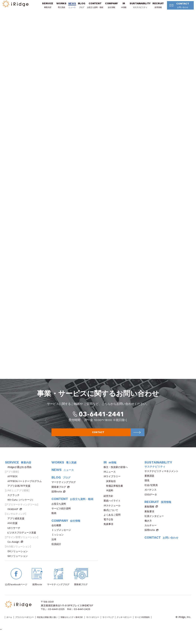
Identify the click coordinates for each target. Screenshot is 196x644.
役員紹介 (58, 548)
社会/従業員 (152, 490)
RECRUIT (153, 8)
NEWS (67, 8)
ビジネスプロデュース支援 (23, 537)
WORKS (56, 8)
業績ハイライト (113, 505)
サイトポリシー (121, 622)
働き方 (149, 525)
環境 (148, 485)
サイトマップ (142, 622)
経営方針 (110, 500)
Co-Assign (15, 546)
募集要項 (151, 516)
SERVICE (42, 8)
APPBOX (14, 481)
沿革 (55, 544)
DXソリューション (19, 556)
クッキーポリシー (163, 622)
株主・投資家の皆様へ (117, 471)
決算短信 (111, 485)
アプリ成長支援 (17, 523)
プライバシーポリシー (31, 622)
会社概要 (58, 530)
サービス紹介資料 (62, 513)
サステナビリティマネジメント (163, 475)
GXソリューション (19, 560)
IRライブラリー (113, 481)
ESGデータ (152, 499)
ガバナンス (152, 494)
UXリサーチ (15, 532)
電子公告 (110, 524)
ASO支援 (14, 528)
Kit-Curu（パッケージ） (22, 504)
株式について (112, 514)
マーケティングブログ (65, 487)
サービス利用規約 (15, 625)
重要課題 (151, 480)
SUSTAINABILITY (135, 8)
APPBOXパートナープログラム (26, 485)
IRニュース (111, 476)
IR (119, 8)
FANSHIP (15, 513)
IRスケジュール (113, 510)
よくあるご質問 (113, 519)
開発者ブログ (59, 491)
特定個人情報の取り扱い (61, 622)
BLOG (76, 8)
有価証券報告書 (114, 490)
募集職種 (151, 511)
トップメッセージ (62, 534)
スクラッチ (15, 500)
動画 (55, 518)
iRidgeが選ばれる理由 (21, 471)
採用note (57, 496)
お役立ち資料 (60, 508)
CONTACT (176, 8)
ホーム (11, 622)
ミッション (59, 539)
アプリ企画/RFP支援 (20, 490)
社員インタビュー (155, 520)
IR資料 (110, 495)
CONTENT (90, 8)
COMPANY (106, 8)
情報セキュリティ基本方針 (94, 622)
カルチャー (152, 530)
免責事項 (110, 529)
